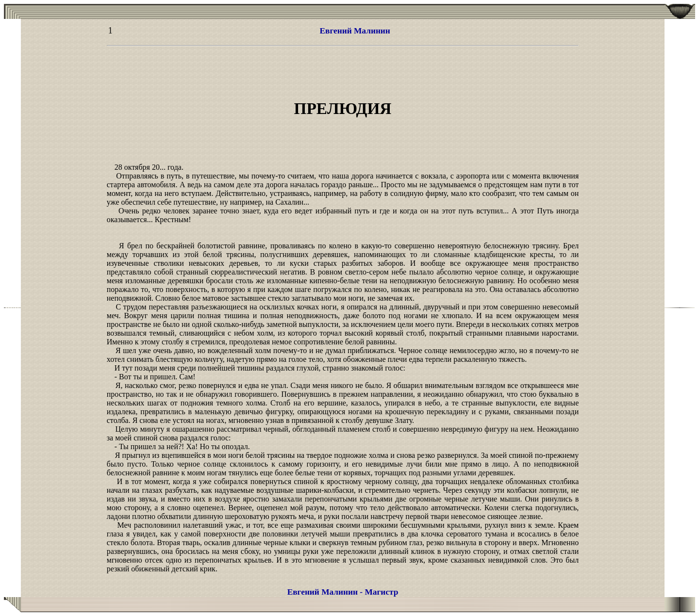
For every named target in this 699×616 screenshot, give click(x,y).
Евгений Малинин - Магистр (343, 592)
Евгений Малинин (355, 31)
